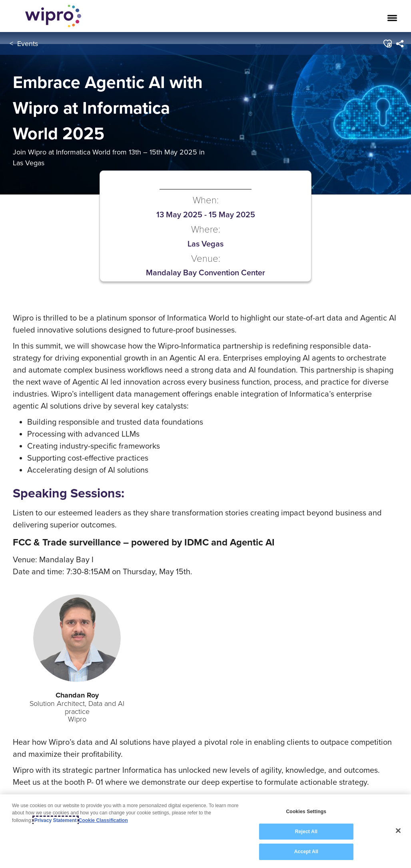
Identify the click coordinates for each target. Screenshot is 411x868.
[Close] (398, 831)
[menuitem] (399, 44)
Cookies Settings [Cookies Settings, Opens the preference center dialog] (306, 812)
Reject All (306, 832)
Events (28, 43)
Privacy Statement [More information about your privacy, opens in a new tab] (56, 820)
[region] (205, 831)
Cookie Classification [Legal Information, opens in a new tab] (103, 820)
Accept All (306, 852)
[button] (387, 44)
